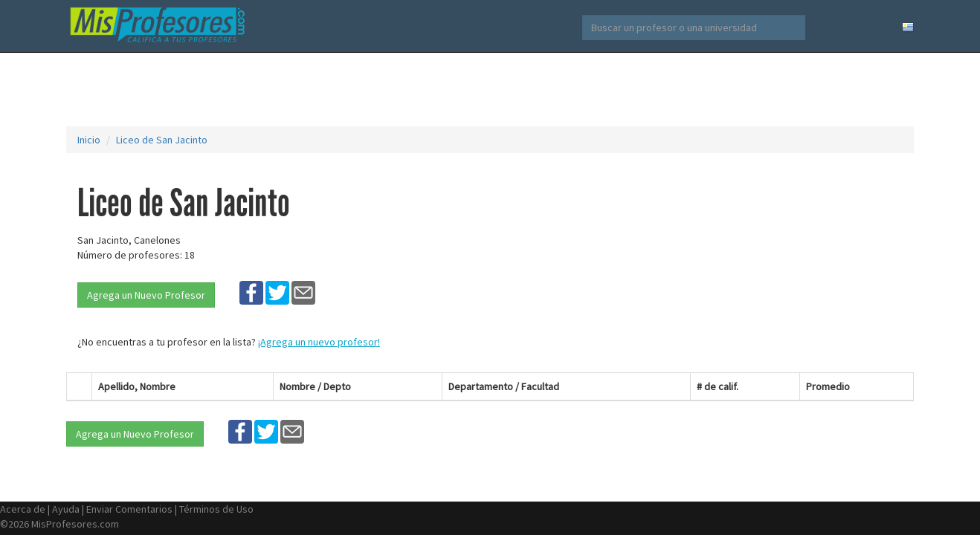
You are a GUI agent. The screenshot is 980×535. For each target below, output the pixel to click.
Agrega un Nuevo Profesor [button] (146, 295)
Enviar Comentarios (129, 509)
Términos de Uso (216, 509)
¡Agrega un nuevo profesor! (319, 342)
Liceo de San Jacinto (162, 140)
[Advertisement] (490, 89)
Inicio (89, 140)
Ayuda (66, 509)
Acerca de (23, 509)
